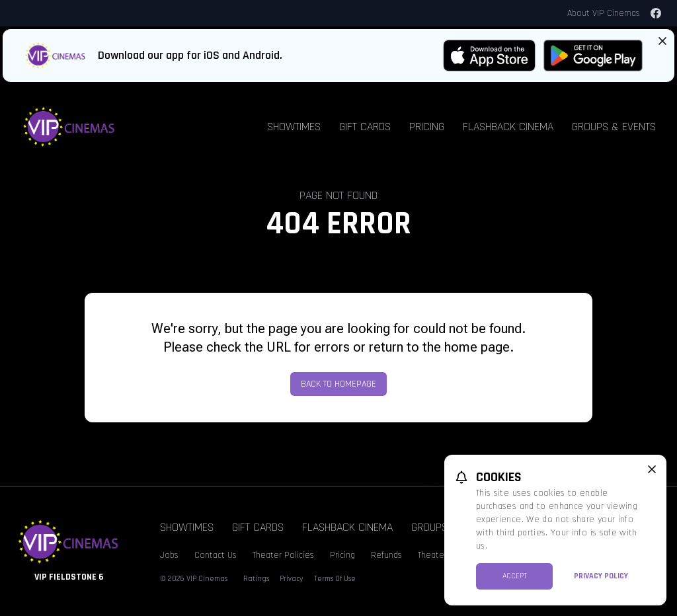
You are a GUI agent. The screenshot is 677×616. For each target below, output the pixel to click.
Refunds (386, 555)
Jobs (169, 555)
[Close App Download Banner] (662, 41)
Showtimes (294, 127)
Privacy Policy (601, 576)
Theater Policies (283, 555)
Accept (515, 576)
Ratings (256, 579)
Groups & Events (614, 127)
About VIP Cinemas (604, 13)
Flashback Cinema (508, 127)
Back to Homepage (338, 384)
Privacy (292, 579)
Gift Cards (365, 127)
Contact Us (216, 555)
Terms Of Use (335, 579)
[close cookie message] (652, 469)
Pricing (427, 127)
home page (477, 347)
